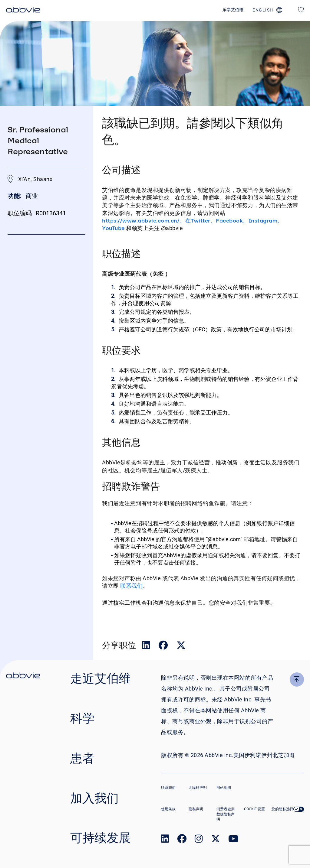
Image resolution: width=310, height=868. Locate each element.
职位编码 (20, 213)
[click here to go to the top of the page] (297, 679)
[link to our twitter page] (216, 840)
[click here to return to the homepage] (23, 11)
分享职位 (119, 645)
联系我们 (131, 586)
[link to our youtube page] (233, 840)
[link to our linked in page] (165, 840)
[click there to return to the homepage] (23, 676)
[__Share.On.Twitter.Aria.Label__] (181, 647)
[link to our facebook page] (182, 840)
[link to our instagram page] (199, 840)
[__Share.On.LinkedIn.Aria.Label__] (147, 647)
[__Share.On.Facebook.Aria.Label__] (164, 647)
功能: (15, 196)
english (263, 10)
